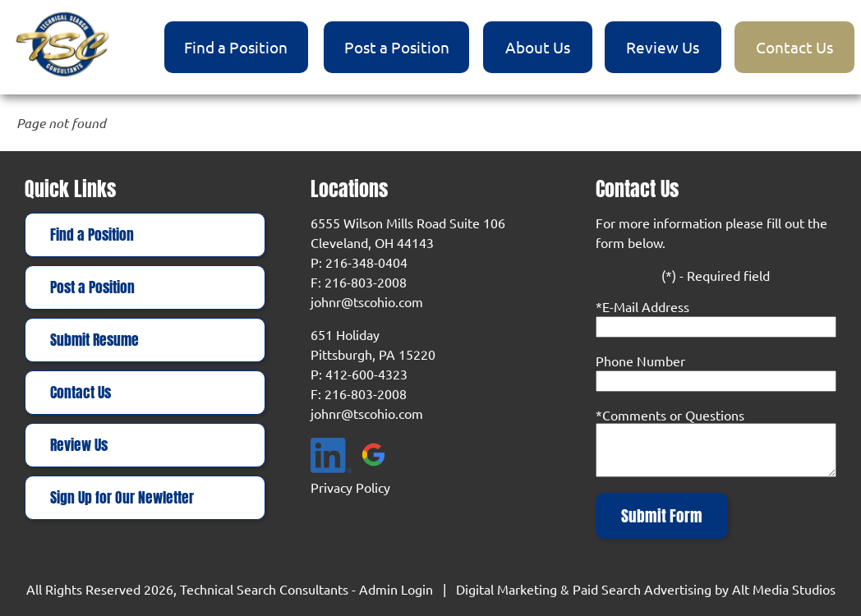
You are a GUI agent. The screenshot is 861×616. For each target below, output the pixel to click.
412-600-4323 (366, 374)
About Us (538, 47)
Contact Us (794, 47)
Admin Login (396, 589)
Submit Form (662, 516)
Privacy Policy (350, 487)
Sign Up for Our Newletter (122, 498)
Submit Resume (94, 340)
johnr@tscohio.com (367, 301)
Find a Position (236, 47)
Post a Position (397, 47)
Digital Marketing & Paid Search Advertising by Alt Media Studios (646, 589)
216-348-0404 (366, 262)
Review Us (663, 47)
